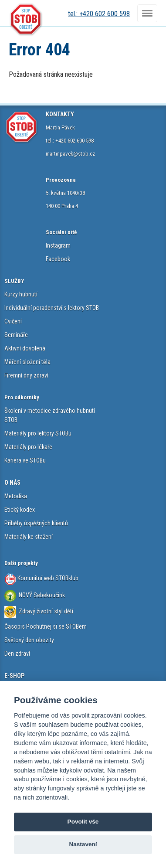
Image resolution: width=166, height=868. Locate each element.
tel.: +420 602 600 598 (99, 14)
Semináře (16, 335)
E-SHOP (14, 676)
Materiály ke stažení (29, 537)
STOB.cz (26, 20)
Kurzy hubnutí (21, 294)
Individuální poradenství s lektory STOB (52, 308)
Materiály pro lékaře (28, 447)
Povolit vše (83, 822)
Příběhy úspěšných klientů (36, 523)
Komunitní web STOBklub (47, 578)
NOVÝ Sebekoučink (41, 595)
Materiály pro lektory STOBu (38, 433)
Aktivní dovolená (25, 348)
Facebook (58, 259)
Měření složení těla (27, 362)
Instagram (58, 245)
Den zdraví (17, 654)
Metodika (16, 496)
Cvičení (13, 321)
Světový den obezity (29, 640)
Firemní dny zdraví (26, 375)
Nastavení (83, 844)
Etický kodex (20, 510)
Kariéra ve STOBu (25, 460)
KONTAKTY (60, 114)
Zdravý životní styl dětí (46, 611)
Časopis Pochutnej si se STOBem (46, 626)
